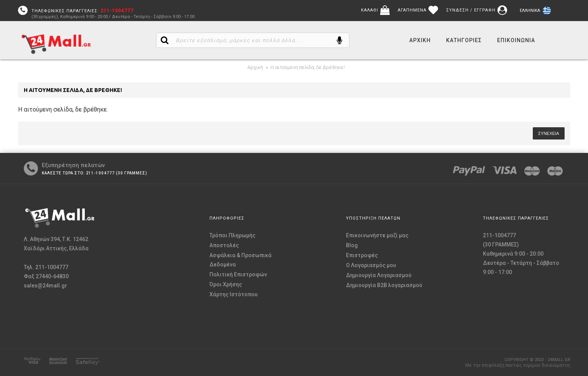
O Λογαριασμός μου (371, 265)
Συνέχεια (548, 133)
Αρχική (255, 67)
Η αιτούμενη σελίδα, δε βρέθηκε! (308, 67)
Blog (352, 245)
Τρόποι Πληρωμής (232, 235)
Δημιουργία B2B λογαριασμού (384, 285)
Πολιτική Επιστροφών (238, 274)
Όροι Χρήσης (226, 284)
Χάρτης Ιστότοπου (234, 294)
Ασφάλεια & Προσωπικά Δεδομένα (240, 260)
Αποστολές (224, 245)
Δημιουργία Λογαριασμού (379, 275)
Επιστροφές (362, 255)
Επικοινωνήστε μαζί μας (377, 235)
